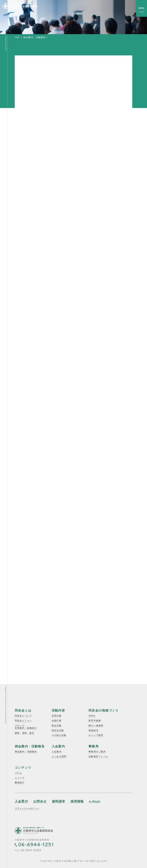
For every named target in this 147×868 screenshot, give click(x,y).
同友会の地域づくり (103, 710)
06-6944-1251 (36, 845)
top (17, 37)
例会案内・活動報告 (34, 37)
